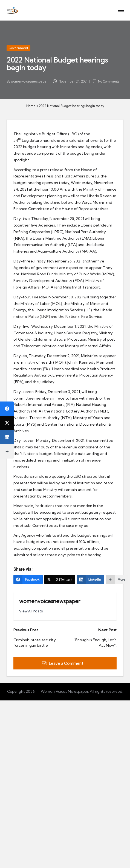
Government (18, 48)
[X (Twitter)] (60, 579)
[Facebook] (28, 579)
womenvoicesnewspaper (50, 601)
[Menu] (121, 10)
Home (31, 106)
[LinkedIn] (90, 579)
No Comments (106, 81)
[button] (31, 611)
